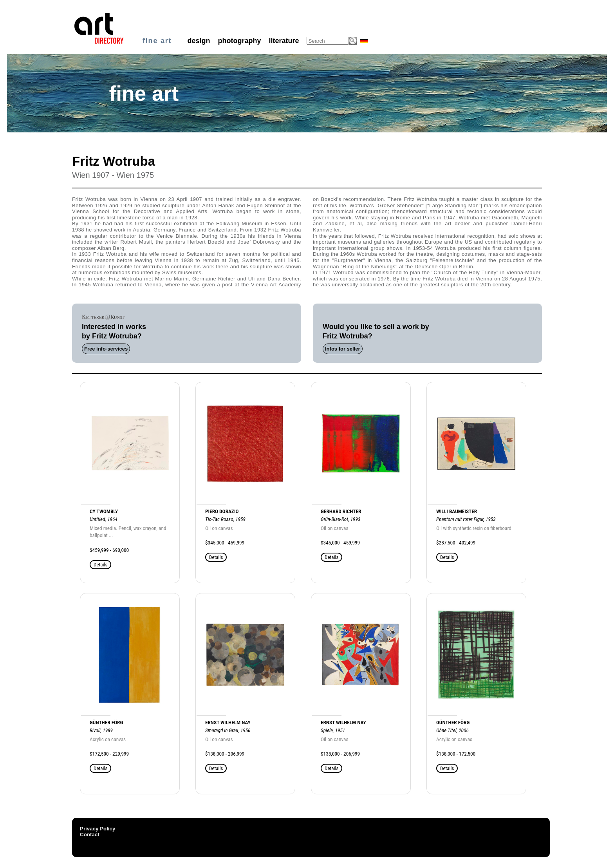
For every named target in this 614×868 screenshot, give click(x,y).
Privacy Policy (98, 829)
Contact (90, 835)
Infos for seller (343, 349)
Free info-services (106, 349)
